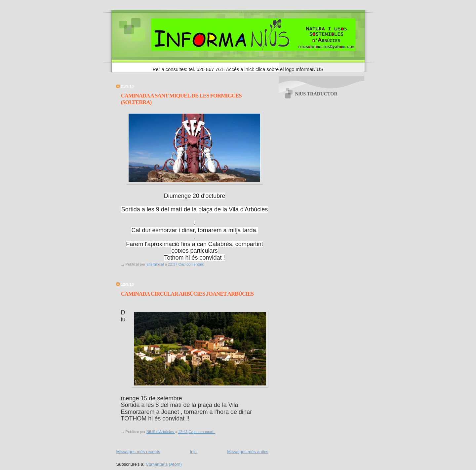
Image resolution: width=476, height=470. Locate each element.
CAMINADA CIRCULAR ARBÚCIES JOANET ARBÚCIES (187, 294)
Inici (194, 452)
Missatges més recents (138, 452)
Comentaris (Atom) (164, 464)
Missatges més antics (248, 452)
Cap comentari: (192, 264)
